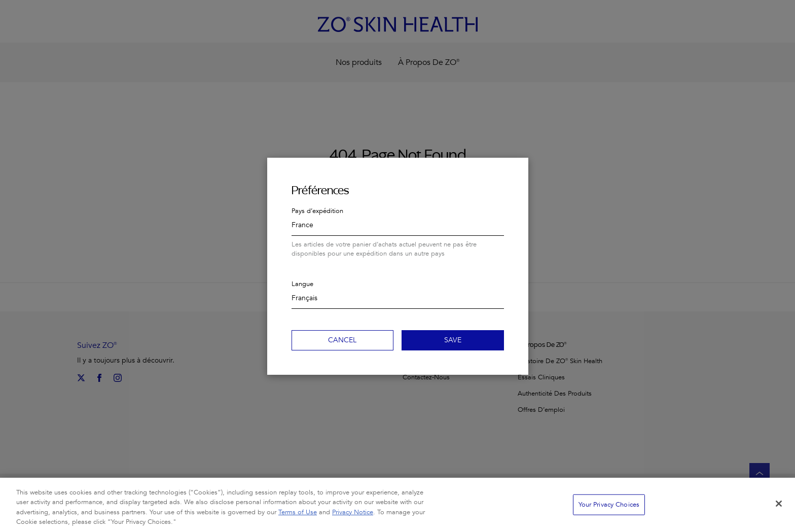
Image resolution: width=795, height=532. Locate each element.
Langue (302, 284)
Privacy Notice (353, 517)
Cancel (342, 340)
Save (453, 340)
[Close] (779, 508)
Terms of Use (298, 517)
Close (516, 170)
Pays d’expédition (317, 211)
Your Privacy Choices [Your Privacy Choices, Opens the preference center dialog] (609, 509)
